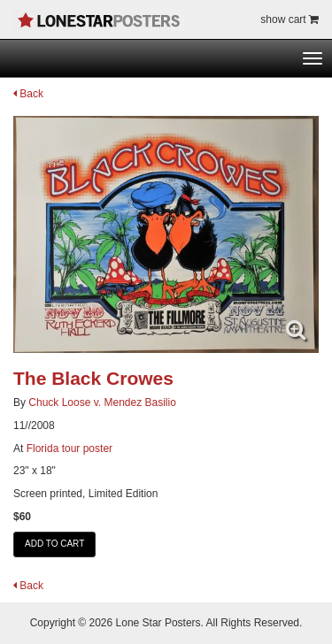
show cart (290, 19)
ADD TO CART (54, 544)
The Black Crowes (93, 378)
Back (28, 94)
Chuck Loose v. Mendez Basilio (102, 402)
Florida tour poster (69, 448)
